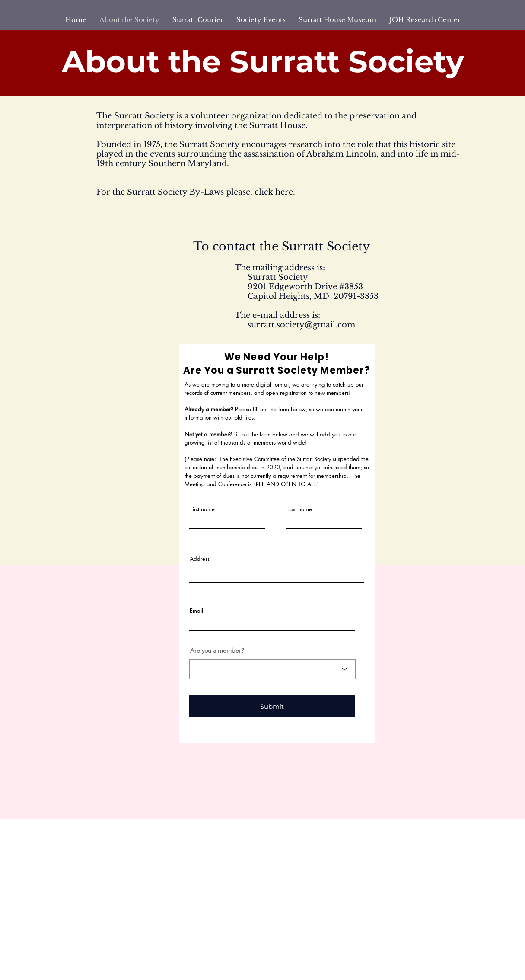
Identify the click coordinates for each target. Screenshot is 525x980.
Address (200, 559)
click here (274, 192)
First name (202, 509)
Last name (300, 509)
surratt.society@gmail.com (301, 325)
